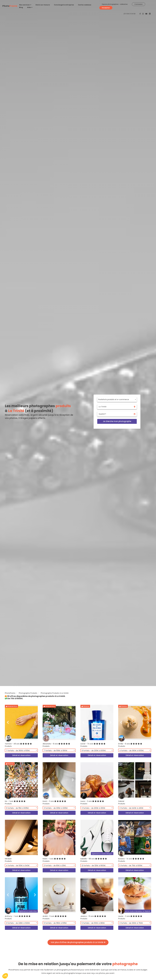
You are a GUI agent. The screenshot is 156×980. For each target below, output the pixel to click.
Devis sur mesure (43, 5)
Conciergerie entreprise (64, 5)
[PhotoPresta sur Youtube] (147, 14)
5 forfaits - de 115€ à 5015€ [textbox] (17, 808)
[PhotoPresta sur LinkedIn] (150, 14)
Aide (30, 7)
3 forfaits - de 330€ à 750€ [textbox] (131, 923)
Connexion (139, 4)
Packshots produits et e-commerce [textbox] (114, 399)
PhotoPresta (10, 693)
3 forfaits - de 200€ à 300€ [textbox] (93, 808)
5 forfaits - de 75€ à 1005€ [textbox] (131, 866)
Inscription (106, 8)
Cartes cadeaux (85, 5)
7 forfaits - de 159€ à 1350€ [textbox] (56, 751)
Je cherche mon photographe (117, 421)
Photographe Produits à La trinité (55, 693)
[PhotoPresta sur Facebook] (140, 14)
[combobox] (117, 399)
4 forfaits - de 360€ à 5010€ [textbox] (132, 751)
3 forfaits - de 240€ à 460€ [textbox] (131, 808)
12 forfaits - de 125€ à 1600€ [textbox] (94, 866)
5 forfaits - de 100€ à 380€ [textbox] (93, 923)
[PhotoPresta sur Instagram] (143, 14)
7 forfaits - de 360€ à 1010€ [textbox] (18, 751)
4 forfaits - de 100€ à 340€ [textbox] (18, 866)
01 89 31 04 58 (130, 14)
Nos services (25, 5)
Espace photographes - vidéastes (115, 4)
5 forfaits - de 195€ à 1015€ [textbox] (55, 923)
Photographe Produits (28, 693)
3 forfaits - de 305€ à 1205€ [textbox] (56, 808)
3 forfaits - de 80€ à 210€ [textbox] (55, 866)
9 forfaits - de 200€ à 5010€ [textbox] (94, 751)
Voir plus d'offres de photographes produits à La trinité (78, 942)
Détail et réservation (21, 755)
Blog (21, 7)
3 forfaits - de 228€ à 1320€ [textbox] (18, 923)
